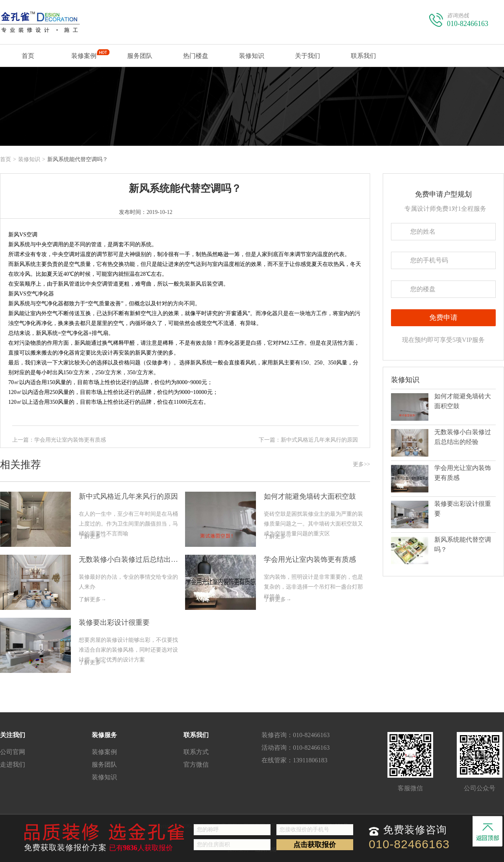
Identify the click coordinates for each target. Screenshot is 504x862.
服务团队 (140, 56)
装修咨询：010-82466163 (296, 735)
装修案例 (84, 58)
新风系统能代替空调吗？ (185, 189)
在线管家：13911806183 (294, 760)
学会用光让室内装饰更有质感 (310, 559)
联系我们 (363, 59)
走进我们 (13, 764)
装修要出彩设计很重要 (114, 622)
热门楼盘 (196, 56)
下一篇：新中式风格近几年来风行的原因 (308, 440)
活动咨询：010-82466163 (296, 748)
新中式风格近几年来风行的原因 (128, 496)
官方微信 (196, 764)
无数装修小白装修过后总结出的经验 (132, 559)
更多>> (361, 464)
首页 (28, 59)
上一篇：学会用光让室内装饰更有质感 (59, 440)
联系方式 (196, 752)
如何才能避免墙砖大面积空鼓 (310, 496)
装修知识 (252, 56)
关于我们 (308, 59)
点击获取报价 (315, 845)
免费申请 (443, 318)
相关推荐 (185, 465)
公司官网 (13, 752)
